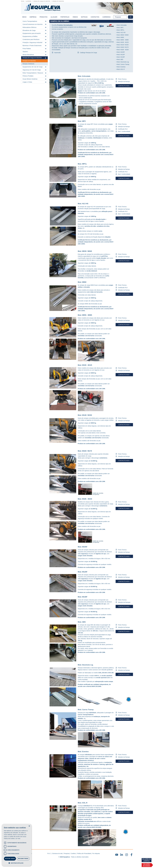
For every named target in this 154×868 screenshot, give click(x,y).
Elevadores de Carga (35, 30)
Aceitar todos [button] (10, 859)
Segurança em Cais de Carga (35, 70)
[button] (17, 863)
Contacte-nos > (124, 86)
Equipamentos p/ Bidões (35, 36)
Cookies (73, 853)
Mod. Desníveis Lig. (123, 62)
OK (131, 17)
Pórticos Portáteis (35, 76)
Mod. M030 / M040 (123, 35)
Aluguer (54, 17)
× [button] (29, 826)
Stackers (35, 52)
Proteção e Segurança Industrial (35, 43)
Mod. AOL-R (121, 69)
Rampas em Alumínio (29, 61)
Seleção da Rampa (124, 82)
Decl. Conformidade (124, 131)
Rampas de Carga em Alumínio (42, 1)
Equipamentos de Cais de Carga (35, 67)
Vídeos (75, 17)
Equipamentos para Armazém (35, 33)
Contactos (95, 17)
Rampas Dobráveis (28, 64)
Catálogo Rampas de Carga (88, 53)
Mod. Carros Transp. (123, 64)
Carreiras (106, 17)
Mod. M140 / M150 (123, 45)
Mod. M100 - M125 (123, 42)
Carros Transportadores (35, 21)
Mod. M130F (121, 57)
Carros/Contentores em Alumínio (35, 24)
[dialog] (17, 845)
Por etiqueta (96, 853)
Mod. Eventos (121, 67)
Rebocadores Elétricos (35, 27)
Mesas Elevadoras (35, 55)
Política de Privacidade (84, 853)
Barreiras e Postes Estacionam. (35, 46)
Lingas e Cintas (35, 82)
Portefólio (65, 17)
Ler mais (18, 839)
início (24, 17)
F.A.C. (49, 853)
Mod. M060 (121, 37)
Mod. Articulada (122, 25)
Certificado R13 (123, 129)
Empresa (33, 17)
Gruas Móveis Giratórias (35, 79)
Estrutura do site (57, 853)
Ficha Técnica (122, 79)
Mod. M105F (121, 52)
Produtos (29, 1)
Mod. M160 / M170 (123, 47)
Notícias (84, 17)
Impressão (57, 53)
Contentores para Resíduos (35, 39)
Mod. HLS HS (121, 32)
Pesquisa (66, 853)
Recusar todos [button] (23, 859)
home (23, 1)
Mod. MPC (120, 28)
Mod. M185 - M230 (123, 50)
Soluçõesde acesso (147, 865)
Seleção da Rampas (124, 602)
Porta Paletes (35, 49)
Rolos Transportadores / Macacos (35, 73)
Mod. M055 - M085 (123, 40)
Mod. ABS (120, 59)
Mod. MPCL (121, 30)
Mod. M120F (121, 55)
